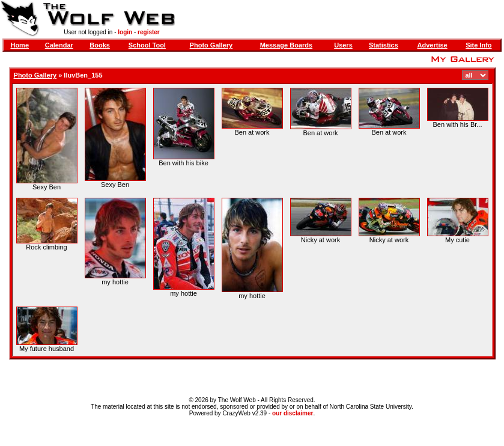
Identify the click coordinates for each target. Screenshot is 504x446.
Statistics (384, 45)
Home (20, 45)
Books (100, 45)
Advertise (433, 45)
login (125, 32)
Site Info (478, 45)
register (149, 32)
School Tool (147, 45)
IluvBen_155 (83, 75)
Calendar (59, 45)
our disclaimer (293, 413)
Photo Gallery (211, 45)
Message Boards (286, 45)
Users (343, 45)
